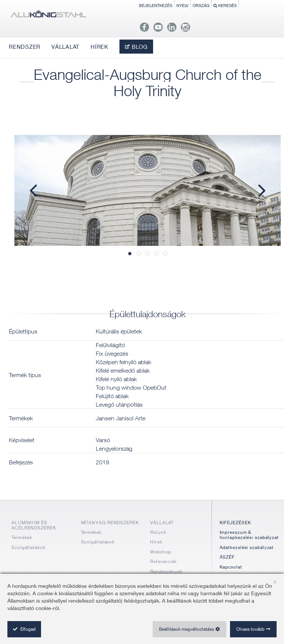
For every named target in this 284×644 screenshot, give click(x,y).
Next (258, 190)
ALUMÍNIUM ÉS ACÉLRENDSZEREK (34, 525)
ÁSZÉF (227, 557)
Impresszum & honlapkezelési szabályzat (249, 535)
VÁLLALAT (162, 523)
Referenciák (163, 561)
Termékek (22, 537)
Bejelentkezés (156, 5)
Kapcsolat (231, 567)
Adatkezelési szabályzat (247, 547)
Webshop (161, 552)
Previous (37, 190)
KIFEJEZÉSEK (235, 523)
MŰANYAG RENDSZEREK (110, 523)
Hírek (156, 542)
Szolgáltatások (28, 547)
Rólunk (158, 532)
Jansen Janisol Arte (121, 418)
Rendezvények (166, 571)
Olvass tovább (250, 629)
